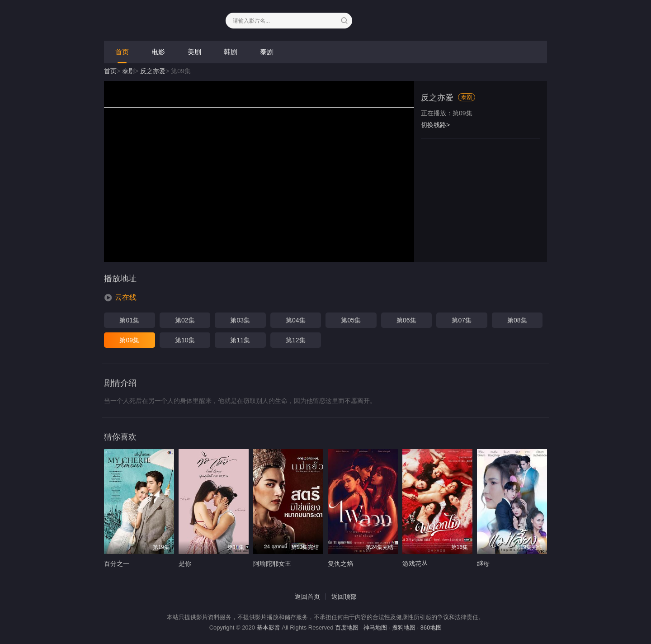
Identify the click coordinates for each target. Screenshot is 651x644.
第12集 (296, 340)
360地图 (431, 627)
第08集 (517, 320)
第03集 (240, 320)
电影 (158, 52)
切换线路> (435, 125)
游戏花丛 (415, 563)
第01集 (129, 320)
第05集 (351, 320)
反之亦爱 (153, 71)
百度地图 (347, 627)
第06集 (406, 320)
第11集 (240, 340)
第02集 (185, 320)
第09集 (129, 340)
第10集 (185, 340)
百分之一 (117, 563)
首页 (122, 52)
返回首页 (307, 597)
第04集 (296, 320)
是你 (185, 563)
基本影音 (269, 627)
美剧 (194, 52)
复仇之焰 (340, 563)
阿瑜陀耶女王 (272, 563)
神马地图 (375, 627)
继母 (483, 563)
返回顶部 (344, 597)
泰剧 (267, 52)
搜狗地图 (404, 627)
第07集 (462, 320)
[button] (120, 298)
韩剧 (231, 52)
